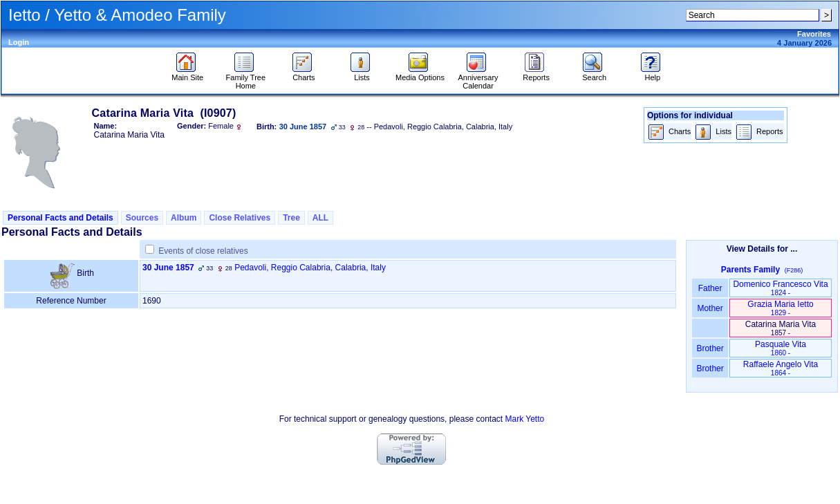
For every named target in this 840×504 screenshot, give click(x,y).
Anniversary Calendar (478, 78)
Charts (304, 74)
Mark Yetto (525, 419)
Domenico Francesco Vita (780, 288)
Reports (536, 74)
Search (594, 74)
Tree (291, 218)
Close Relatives (240, 218)
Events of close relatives (203, 251)
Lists (362, 74)
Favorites (814, 34)
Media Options (420, 74)
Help (652, 74)
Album (184, 218)
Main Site (187, 74)
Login (19, 42)
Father (710, 288)
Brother (710, 348)
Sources (142, 218)
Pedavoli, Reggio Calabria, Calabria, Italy (310, 268)
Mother (710, 308)
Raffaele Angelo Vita (781, 368)
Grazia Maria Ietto (780, 308)
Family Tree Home (246, 78)
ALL (320, 218)
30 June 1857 (168, 268)
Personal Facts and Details (60, 218)
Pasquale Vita (781, 348)
